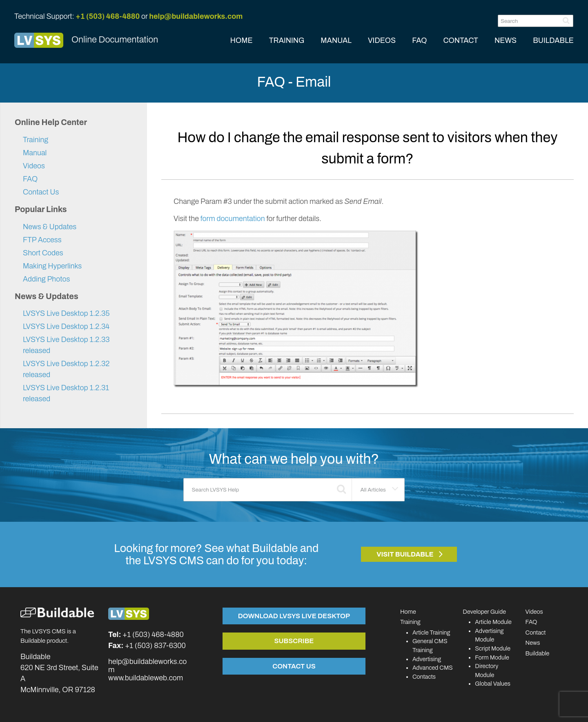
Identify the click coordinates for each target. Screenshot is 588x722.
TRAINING (287, 40)
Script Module (493, 648)
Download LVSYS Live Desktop (294, 616)
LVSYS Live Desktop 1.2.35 (66, 313)
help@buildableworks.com (196, 16)
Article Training (431, 633)
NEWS (506, 40)
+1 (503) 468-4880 (108, 16)
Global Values (493, 684)
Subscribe (294, 641)
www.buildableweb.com (146, 678)
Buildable (538, 653)
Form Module (492, 657)
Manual (35, 153)
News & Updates (50, 227)
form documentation (233, 219)
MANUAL (336, 40)
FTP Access (42, 240)
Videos (34, 166)
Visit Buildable (405, 554)
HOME (242, 40)
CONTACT (461, 40)
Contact (536, 633)
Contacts (424, 677)
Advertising (427, 659)
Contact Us (41, 192)
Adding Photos (46, 279)
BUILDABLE (553, 40)
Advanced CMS (433, 668)
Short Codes (43, 253)
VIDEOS (382, 40)
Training (36, 140)
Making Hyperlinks (52, 266)
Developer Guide (484, 612)
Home (408, 612)
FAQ (419, 40)
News (533, 643)
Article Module (493, 622)
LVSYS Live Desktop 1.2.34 (66, 326)
